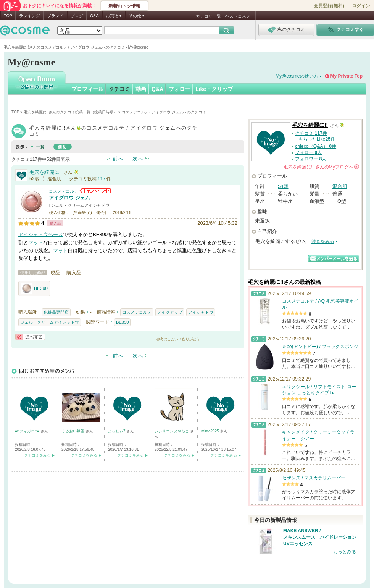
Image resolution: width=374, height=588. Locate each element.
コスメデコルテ (64, 191)
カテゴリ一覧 (208, 16)
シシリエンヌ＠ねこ (172, 431)
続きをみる (323, 241)
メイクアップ (170, 312)
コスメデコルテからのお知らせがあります (95, 191)
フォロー (179, 89)
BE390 (34, 288)
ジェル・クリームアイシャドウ (80, 205)
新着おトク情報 (124, 6)
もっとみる (345, 552)
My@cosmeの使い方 (297, 76)
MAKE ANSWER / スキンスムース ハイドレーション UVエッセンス (322, 537)
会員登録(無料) (329, 6)
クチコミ (119, 89)
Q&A (94, 16)
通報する (30, 337)
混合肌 (340, 186)
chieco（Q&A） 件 (316, 146)
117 (102, 179)
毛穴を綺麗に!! (46, 172)
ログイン (361, 6)
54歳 (283, 186)
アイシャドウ (201, 312)
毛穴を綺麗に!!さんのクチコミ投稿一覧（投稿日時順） (71, 112)
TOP (8, 16)
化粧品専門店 (56, 312)
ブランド (55, 16)
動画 (141, 89)
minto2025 (210, 431)
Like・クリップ (214, 89)
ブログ (77, 16)
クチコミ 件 (311, 133)
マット (36, 242)
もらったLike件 (317, 139)
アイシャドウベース (41, 234)
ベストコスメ (238, 16)
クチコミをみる (37, 455)
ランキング (30, 16)
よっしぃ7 (117, 431)
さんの (321, 167)
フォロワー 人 (311, 159)
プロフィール (87, 89)
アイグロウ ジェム (69, 198)
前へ (118, 159)
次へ (138, 159)
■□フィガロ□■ (28, 431)
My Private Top (347, 76)
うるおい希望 (73, 431)
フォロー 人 (308, 152)
